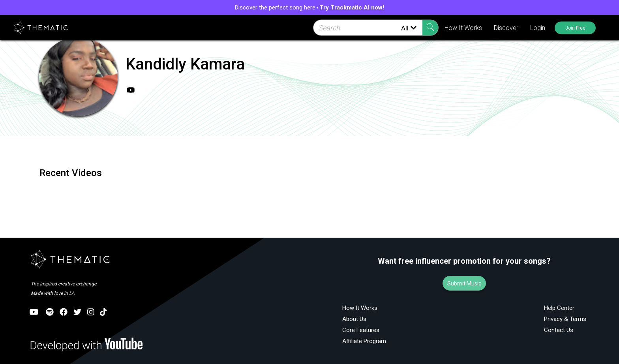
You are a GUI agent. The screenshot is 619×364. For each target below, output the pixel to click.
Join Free (575, 28)
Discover (505, 28)
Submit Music (464, 283)
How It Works (462, 28)
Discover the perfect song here (310, 8)
